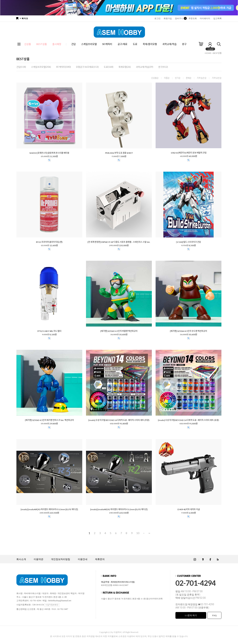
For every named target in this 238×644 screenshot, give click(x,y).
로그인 (157, 18)
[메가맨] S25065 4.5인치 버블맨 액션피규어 (119, 331)
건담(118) (21, 67)
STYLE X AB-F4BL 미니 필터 (49, 331)
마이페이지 (205, 18)
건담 (74, 44)
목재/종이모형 (150, 44)
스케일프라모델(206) (41, 67)
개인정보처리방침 (61, 559)
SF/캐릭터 (107, 44)
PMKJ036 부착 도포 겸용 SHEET (119, 153)
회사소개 (21, 559)
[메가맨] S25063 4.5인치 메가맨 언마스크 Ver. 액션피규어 (49, 420)
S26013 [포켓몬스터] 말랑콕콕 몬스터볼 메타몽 (49, 153)
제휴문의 (100, 559)
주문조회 (193, 18)
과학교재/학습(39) (145, 67)
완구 (184, 44)
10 (138, 533)
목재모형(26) (125, 67)
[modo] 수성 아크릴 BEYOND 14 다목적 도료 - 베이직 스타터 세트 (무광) (119, 420)
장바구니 (180, 18)
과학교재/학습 (170, 44)
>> (149, 533)
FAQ (214, 615)
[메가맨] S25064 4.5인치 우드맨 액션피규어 (189, 331)
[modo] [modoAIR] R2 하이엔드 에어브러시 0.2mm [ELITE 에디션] (119, 509)
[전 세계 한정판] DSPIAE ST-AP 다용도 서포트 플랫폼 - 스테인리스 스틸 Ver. (119, 242)
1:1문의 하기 (191, 615)
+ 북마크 (24, 18)
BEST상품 (217, 53)
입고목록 (217, 18)
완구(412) (163, 67)
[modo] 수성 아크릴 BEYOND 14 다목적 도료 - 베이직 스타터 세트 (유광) (189, 420)
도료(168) (109, 67)
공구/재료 (123, 44)
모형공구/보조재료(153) (87, 67)
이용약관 (38, 559)
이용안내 (83, 559)
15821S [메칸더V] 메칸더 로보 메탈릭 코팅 (189, 153)
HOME (208, 53)
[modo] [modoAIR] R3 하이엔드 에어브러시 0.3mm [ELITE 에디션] (49, 509)
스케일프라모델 (89, 44)
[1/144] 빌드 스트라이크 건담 (189, 242)
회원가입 (168, 18)
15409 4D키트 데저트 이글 (189, 509)
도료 (135, 44)
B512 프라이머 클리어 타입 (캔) (49, 242)
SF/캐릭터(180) (63, 67)
